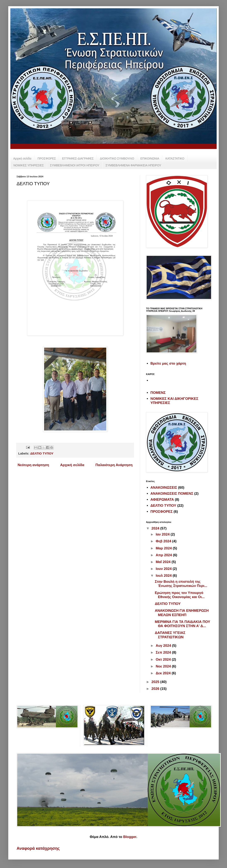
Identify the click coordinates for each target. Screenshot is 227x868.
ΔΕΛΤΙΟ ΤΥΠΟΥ (42, 453)
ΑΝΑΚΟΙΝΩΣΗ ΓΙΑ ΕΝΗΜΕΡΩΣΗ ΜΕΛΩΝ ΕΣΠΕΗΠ (182, 613)
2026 (156, 689)
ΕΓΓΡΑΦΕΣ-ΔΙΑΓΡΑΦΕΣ (78, 158)
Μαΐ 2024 (164, 562)
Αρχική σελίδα (22, 158)
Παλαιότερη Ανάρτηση (114, 465)
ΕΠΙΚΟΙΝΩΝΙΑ (150, 158)
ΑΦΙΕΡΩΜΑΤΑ (162, 500)
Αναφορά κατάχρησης (38, 848)
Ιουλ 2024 (164, 576)
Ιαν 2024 (163, 534)
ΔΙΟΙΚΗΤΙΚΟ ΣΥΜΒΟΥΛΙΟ (117, 158)
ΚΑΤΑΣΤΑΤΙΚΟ (175, 158)
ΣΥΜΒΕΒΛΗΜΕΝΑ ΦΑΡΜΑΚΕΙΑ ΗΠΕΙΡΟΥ (133, 165)
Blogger (130, 837)
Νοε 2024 (164, 666)
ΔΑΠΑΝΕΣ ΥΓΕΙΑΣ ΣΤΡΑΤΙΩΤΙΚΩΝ (170, 635)
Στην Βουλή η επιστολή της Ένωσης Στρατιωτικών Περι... (181, 584)
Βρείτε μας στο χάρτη (168, 363)
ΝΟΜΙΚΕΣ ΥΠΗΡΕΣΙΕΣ (29, 165)
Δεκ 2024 (164, 673)
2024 (156, 528)
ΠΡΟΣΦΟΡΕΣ (47, 158)
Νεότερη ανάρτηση (33, 465)
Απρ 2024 (164, 555)
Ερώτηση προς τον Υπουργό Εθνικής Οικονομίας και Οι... (180, 595)
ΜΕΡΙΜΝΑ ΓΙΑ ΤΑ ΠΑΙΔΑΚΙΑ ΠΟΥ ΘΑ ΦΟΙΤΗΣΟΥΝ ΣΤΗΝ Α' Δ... (182, 624)
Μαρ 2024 (164, 548)
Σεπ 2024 (164, 652)
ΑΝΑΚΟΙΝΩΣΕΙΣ (164, 488)
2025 (156, 682)
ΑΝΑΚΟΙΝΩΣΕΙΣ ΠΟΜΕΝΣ (172, 494)
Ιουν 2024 (164, 569)
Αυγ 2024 (164, 646)
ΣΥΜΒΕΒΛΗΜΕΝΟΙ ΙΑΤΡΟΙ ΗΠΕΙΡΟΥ (75, 165)
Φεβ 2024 (164, 541)
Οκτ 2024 (164, 659)
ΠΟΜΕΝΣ (158, 393)
